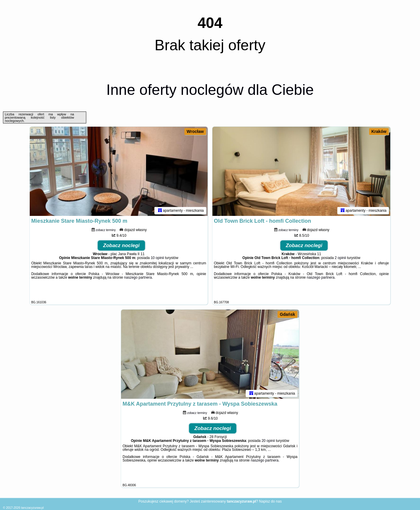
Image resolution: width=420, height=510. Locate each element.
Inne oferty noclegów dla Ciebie (210, 90)
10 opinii (157, 258)
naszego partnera (138, 277)
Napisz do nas (270, 501)
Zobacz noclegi (122, 245)
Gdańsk (287, 314)
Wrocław (195, 131)
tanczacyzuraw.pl (32, 508)
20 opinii (268, 441)
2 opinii (340, 258)
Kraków (379, 131)
